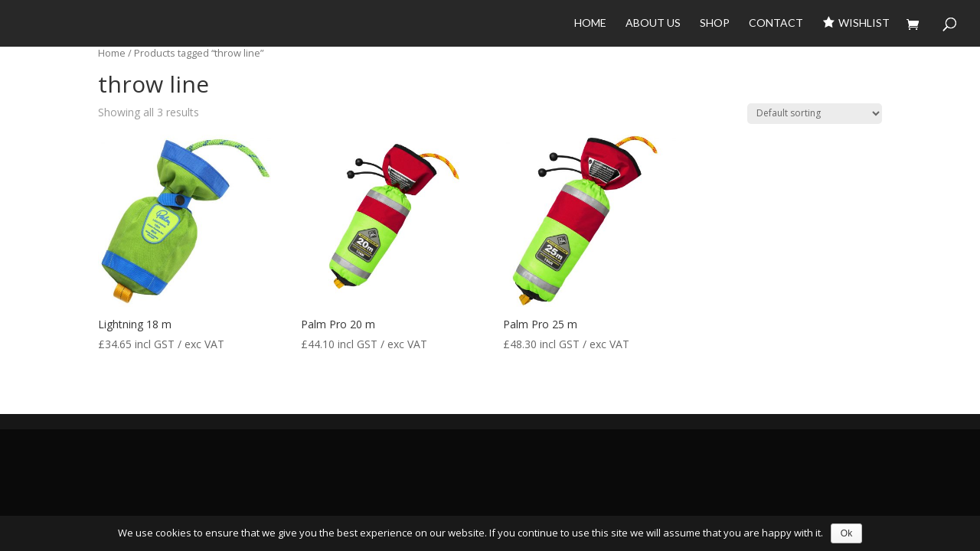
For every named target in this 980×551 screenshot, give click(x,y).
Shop (715, 23)
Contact (776, 23)
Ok (846, 533)
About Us (653, 23)
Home (590, 23)
